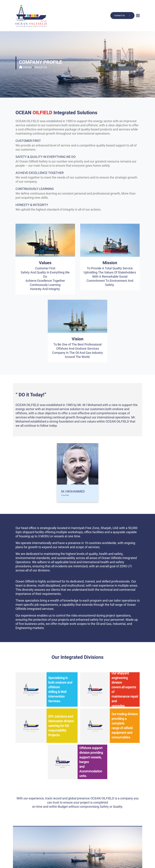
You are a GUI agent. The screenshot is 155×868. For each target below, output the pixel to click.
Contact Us (119, 15)
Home (27, 67)
